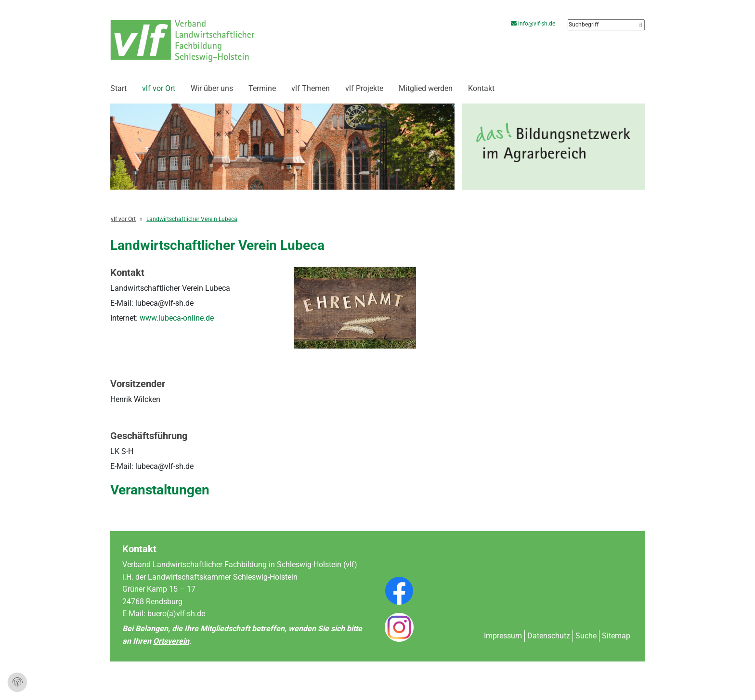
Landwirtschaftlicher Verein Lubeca (192, 219)
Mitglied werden (426, 88)
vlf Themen (311, 88)
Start (118, 88)
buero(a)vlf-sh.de (176, 614)
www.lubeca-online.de (177, 318)
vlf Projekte (364, 88)
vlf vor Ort (159, 88)
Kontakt (481, 88)
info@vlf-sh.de (534, 24)
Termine (262, 88)
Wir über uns (212, 88)
